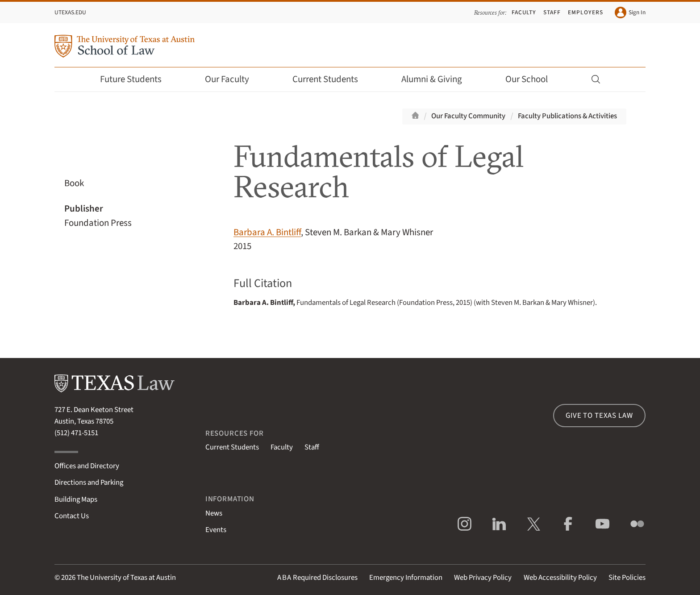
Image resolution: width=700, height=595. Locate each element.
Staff (552, 12)
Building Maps (76, 499)
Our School (533, 79)
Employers (585, 12)
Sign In (630, 12)
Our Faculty (233, 79)
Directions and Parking (89, 483)
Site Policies (627, 578)
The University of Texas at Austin (126, 578)
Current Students (331, 79)
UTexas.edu (70, 12)
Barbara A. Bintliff (267, 232)
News (214, 513)
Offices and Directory (87, 466)
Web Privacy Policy (483, 578)
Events (216, 530)
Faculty (524, 12)
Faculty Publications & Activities (567, 116)
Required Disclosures (317, 578)
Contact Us (72, 516)
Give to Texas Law (599, 416)
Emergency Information (406, 578)
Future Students (137, 79)
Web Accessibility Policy (560, 578)
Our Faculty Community (468, 116)
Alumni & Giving (438, 79)
